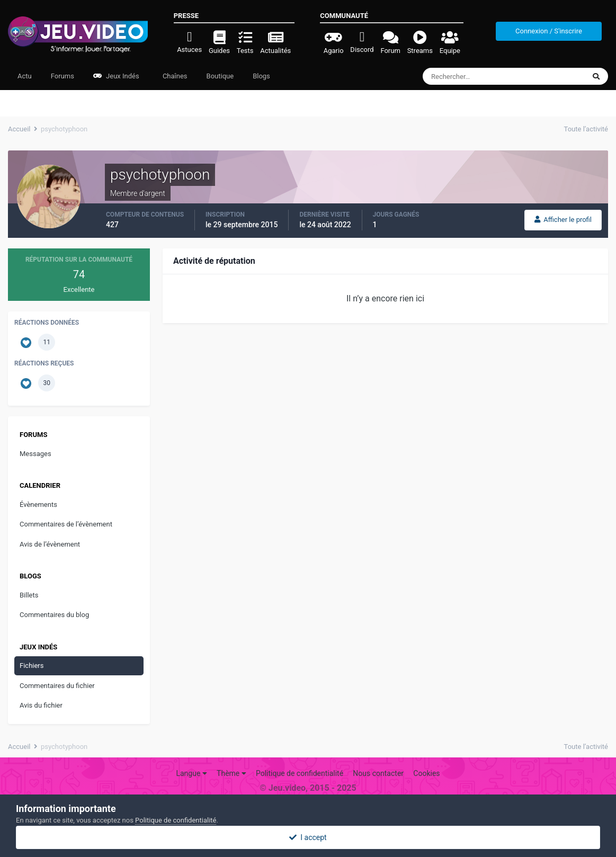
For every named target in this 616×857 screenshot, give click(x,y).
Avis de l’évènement (50, 544)
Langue (191, 773)
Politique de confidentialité (300, 773)
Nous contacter (378, 773)
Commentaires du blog (54, 615)
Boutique (220, 76)
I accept (308, 837)
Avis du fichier (41, 705)
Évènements (38, 505)
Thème (231, 773)
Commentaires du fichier (57, 686)
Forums (63, 76)
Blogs (261, 76)
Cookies (426, 773)
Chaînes (174, 76)
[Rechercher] (475, 76)
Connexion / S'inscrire (549, 31)
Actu (25, 76)
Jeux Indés (116, 76)
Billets (29, 595)
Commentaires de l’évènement (66, 524)
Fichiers (32, 666)
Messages (35, 454)
